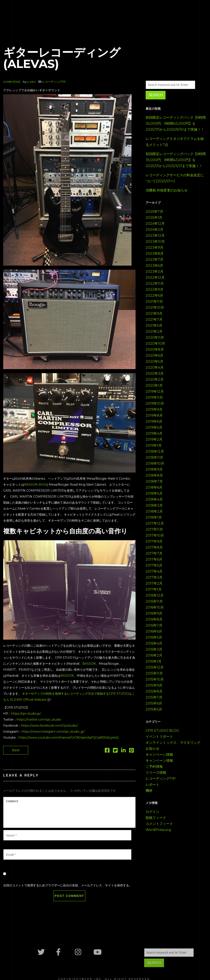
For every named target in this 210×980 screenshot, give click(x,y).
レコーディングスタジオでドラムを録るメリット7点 (175, 142)
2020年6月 (155, 355)
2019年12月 (155, 391)
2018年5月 (154, 493)
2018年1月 (154, 517)
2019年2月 (154, 439)
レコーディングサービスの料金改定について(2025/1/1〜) (175, 178)
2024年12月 (155, 224)
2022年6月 (154, 295)
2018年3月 (154, 505)
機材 (149, 791)
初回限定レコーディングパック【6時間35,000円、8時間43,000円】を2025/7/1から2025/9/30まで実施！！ (176, 123)
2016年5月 (154, 637)
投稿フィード (156, 818)
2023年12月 (155, 236)
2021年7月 (154, 319)
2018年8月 (154, 475)
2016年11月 (154, 601)
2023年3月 (155, 272)
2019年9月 (154, 409)
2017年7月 (154, 553)
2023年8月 (155, 254)
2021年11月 (154, 301)
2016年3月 (154, 649)
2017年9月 (154, 541)
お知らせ (152, 749)
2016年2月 (154, 655)
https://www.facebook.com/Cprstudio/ (49, 726)
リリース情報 (156, 773)
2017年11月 (154, 529)
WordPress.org (158, 830)
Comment (69, 812)
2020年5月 (155, 361)
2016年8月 (154, 619)
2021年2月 (154, 331)
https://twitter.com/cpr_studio (39, 720)
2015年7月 (154, 697)
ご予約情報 (154, 767)
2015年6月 (154, 703)
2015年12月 (155, 667)
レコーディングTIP (54, 82)
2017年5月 (154, 565)
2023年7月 (155, 260)
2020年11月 (155, 337)
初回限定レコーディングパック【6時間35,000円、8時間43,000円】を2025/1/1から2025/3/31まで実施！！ (176, 160)
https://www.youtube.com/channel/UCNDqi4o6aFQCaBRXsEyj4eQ (69, 738)
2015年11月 (154, 673)
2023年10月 (155, 242)
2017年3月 (154, 577)
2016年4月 (154, 643)
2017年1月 (154, 589)
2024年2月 (155, 230)
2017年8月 (154, 547)
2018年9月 (154, 469)
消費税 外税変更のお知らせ (167, 190)
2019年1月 (154, 445)
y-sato (31, 82)
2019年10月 (155, 403)
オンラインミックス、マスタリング (173, 743)
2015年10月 (155, 679)
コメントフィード (159, 824)
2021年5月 (154, 325)
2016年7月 (154, 625)
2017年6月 (154, 559)
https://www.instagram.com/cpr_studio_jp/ (53, 732)
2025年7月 (154, 212)
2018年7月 (154, 481)
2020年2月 (155, 379)
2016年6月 (154, 631)
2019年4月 (154, 433)
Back (16, 750)
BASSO (88, 664)
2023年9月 (155, 248)
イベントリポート (159, 737)
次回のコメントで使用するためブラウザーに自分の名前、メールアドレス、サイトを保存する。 (68, 885)
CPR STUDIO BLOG (162, 731)
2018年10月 (155, 463)
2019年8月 (154, 415)
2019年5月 (154, 427)
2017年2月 (154, 583)
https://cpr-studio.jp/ (26, 714)
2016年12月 (155, 595)
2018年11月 (154, 457)
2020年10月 (155, 343)
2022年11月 (155, 284)
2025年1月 (154, 218)
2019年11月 (154, 397)
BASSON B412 (35, 485)
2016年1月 (154, 661)
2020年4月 (155, 367)
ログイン (152, 812)
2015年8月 (154, 691)
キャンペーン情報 (159, 755)
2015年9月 (154, 685)
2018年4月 (154, 499)
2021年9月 (154, 313)
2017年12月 (155, 523)
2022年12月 (155, 278)
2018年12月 (155, 451)
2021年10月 (155, 307)
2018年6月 (154, 487)
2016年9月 (154, 613)
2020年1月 (154, 385)
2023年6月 (154, 266)
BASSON (67, 676)
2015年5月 (154, 709)
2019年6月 (154, 421)
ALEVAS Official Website (28, 700)
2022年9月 (155, 290)
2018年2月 (154, 511)
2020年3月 (155, 373)
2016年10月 (155, 607)
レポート (152, 785)
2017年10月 (155, 535)
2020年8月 (155, 349)
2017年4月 (154, 571)
